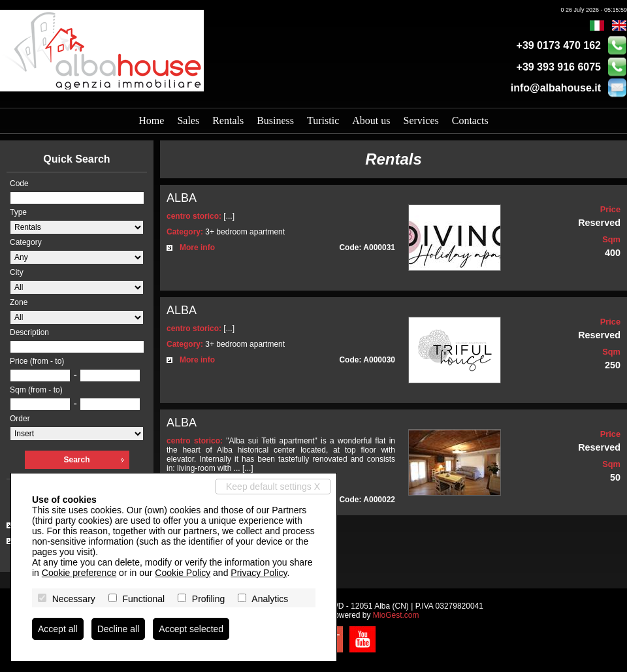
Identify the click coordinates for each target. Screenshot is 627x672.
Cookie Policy (183, 573)
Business (275, 120)
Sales (188, 120)
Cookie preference (79, 573)
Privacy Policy (259, 573)
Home (151, 120)
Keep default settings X (273, 487)
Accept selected (191, 629)
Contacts (470, 120)
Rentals (228, 120)
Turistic (323, 120)
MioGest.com (396, 615)
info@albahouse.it (556, 88)
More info (197, 248)
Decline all (119, 629)
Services (421, 120)
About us (371, 120)
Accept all (58, 629)
